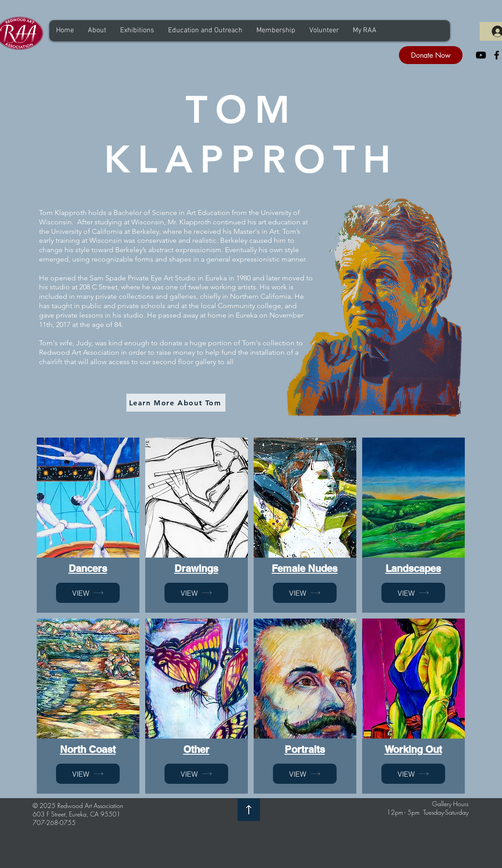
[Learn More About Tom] (176, 403)
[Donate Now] (431, 55)
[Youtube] (481, 55)
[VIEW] (88, 593)
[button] (97, 31)
